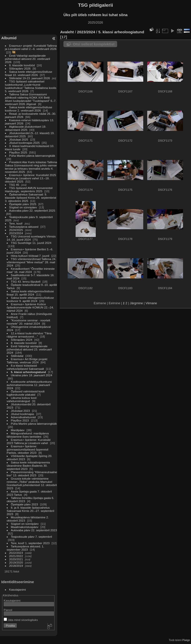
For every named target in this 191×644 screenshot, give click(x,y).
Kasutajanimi (18, 589)
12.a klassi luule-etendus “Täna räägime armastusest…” (29, 335)
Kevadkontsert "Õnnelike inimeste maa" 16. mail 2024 (31, 270)
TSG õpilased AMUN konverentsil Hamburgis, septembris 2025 (29, 189)
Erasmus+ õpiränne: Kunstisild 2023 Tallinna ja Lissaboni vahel (29, 441)
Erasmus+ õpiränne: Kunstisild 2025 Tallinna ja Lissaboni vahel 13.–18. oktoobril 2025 (30, 178)
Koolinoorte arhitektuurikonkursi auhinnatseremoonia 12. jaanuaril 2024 (29, 385)
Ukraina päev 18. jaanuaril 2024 (32, 375)
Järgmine (136, 303)
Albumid (9, 38)
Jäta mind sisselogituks (21, 620)
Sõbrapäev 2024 (22, 340)
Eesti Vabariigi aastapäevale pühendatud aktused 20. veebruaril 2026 (27, 59)
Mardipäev (18, 430)
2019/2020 (16, 562)
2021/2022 (16, 556)
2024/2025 (16, 230)
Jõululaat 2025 (19, 139)
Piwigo (186, 640)
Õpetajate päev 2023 (24, 504)
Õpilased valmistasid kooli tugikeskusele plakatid (26, 393)
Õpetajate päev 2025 (23, 204)
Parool (8, 610)
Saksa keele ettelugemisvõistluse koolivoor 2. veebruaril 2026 (29, 109)
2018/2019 (16, 566)
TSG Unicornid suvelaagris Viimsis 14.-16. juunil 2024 (31, 238)
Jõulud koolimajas (23, 414)
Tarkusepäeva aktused (24, 227)
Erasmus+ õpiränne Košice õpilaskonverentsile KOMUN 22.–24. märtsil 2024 (30, 307)
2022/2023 (16, 553)
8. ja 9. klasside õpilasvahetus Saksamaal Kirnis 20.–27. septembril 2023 (30, 511)
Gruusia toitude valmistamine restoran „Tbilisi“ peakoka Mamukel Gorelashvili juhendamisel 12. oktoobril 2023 (32, 483)
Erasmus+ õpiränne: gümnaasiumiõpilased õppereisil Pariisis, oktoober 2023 (27, 449)
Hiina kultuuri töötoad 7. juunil (30, 256)
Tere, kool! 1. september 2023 (30, 543)
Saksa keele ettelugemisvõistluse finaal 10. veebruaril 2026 (29, 73)
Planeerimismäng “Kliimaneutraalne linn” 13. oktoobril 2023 (32, 474)
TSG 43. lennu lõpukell (26, 282)
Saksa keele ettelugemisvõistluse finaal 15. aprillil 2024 (30, 293)
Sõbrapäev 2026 (20, 68)
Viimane (151, 303)
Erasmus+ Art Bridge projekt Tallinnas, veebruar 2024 (27, 361)
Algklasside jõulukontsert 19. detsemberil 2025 (26, 128)
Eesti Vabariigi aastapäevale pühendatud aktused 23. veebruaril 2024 (29, 349)
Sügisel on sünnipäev (23, 207)
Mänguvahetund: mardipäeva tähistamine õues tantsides (28, 435)
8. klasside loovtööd (22, 65)
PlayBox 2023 (20, 420)
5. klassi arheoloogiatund (28, 372)
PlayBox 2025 (18, 152)
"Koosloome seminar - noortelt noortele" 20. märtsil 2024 (28, 322)
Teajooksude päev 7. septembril (31, 537)
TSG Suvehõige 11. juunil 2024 (31, 243)
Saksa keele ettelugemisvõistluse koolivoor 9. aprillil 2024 (30, 299)
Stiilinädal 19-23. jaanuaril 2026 (30, 78)
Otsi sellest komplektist (94, 44)
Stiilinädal (17, 356)
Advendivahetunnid (23, 417)
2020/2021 (16, 559)
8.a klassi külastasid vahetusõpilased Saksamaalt (25, 367)
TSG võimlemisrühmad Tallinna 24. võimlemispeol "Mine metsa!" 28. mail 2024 (31, 262)
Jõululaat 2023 (21, 411)
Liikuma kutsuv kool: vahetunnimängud (22, 399)
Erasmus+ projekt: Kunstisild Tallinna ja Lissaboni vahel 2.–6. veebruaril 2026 (31, 47)
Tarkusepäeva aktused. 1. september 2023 (25, 548)
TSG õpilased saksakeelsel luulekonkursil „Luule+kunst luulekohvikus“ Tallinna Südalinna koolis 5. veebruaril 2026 (31, 86)
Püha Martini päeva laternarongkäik (32, 156)
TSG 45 (14, 185)
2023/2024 (16, 233)
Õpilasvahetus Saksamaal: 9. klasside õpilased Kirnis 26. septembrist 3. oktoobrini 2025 (31, 198)
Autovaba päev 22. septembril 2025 (32, 210)
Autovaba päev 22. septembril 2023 (34, 530)
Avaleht (67, 32)
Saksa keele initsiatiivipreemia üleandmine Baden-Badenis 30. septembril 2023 (28, 466)
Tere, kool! (16, 223)
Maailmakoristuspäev (25, 527)
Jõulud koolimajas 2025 (24, 143)
